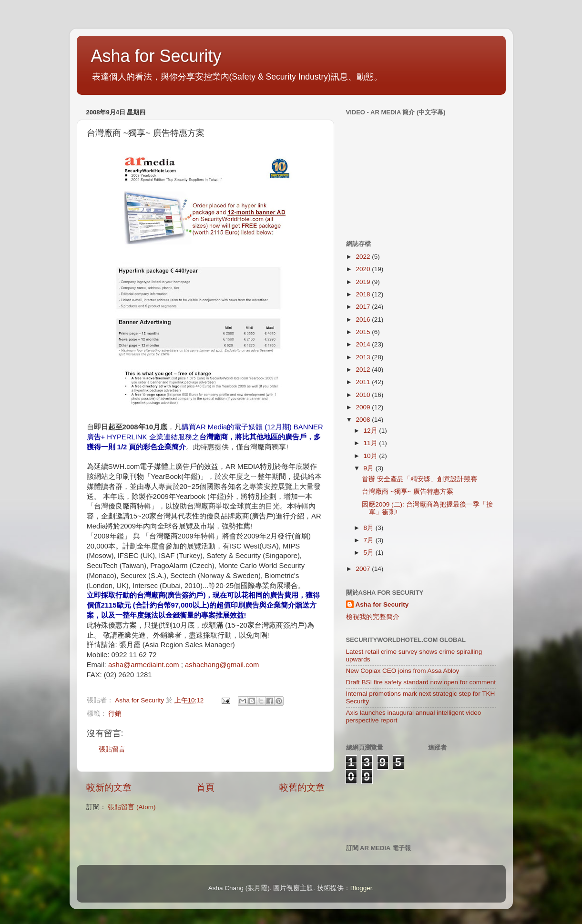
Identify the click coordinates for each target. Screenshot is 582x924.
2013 (364, 357)
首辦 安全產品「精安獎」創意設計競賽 (419, 479)
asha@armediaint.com (144, 665)
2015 (364, 332)
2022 (364, 257)
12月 (372, 431)
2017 (364, 307)
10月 (372, 456)
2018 (364, 294)
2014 (364, 344)
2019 (364, 282)
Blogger (361, 888)
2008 (364, 420)
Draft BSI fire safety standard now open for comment (421, 682)
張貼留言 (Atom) (132, 807)
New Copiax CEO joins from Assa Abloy (403, 671)
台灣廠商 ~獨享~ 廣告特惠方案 (407, 492)
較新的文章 (109, 787)
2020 (364, 269)
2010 (364, 395)
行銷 (115, 714)
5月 (370, 553)
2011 (364, 382)
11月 (372, 443)
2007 (364, 569)
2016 (364, 320)
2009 (364, 407)
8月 (370, 528)
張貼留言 (112, 749)
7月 (370, 540)
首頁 (205, 787)
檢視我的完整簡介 (373, 617)
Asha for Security (156, 56)
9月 (370, 468)
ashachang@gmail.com (222, 665)
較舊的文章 (302, 787)
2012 (364, 370)
